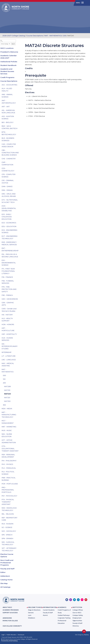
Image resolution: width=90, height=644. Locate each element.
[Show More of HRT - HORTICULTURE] (19, 328)
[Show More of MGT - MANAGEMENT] (19, 421)
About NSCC (7, 607)
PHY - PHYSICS (7, 464)
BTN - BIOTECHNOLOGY (9, 133)
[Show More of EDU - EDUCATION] (19, 227)
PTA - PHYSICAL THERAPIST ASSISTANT (8, 502)
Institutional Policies (9, 62)
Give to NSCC (77, 613)
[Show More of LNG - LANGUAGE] (19, 360)
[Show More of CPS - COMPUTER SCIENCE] (19, 174)
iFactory (86, 635)
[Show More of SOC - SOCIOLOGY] (19, 531)
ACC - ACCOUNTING (9, 85)
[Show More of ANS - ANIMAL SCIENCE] (19, 95)
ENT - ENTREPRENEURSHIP (10, 249)
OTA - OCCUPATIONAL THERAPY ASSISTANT (10, 449)
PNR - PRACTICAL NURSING (9, 479)
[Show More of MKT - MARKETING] (19, 427)
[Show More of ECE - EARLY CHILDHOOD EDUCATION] (19, 214)
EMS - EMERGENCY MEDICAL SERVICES (9, 243)
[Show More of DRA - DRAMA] (19, 190)
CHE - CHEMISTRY (9, 159)
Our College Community (12, 626)
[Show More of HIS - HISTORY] (19, 315)
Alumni (45, 615)
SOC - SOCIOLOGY (9, 531)
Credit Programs (7, 77)
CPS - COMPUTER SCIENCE (9, 176)
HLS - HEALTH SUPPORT (7, 320)
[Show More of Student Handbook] (19, 65)
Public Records (11, 635)
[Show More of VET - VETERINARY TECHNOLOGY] (19, 548)
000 (4, 375)
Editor (3, 572)
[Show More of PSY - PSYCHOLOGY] (19, 496)
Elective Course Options (7, 555)
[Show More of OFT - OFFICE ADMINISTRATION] (19, 440)
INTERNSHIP (7, 352)
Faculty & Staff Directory (77, 625)
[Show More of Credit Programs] (19, 77)
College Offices (78, 610)
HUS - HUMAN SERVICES (7, 339)
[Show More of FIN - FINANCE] (19, 277)
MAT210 (7, 390)
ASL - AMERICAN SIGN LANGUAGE (8, 112)
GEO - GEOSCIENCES (10, 299)
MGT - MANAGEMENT (8, 422)
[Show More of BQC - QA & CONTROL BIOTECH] (19, 126)
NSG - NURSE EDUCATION (7, 435)
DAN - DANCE (7, 186)
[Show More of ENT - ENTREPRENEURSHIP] (19, 248)
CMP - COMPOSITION (7, 164)
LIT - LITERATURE (9, 356)
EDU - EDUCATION (9, 226)
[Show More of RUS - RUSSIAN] (19, 524)
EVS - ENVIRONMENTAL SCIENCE (9, 263)
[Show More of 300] (19, 405)
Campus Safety (78, 615)
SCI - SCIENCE (7, 527)
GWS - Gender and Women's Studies (9, 310)
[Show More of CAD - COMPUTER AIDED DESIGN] (19, 144)
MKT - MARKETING (9, 427)
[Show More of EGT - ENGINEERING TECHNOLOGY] (19, 236)
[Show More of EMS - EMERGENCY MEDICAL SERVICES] (19, 242)
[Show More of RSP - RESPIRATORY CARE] (19, 518)
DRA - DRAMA (7, 190)
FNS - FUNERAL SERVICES (8, 282)
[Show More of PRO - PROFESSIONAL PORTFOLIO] (19, 488)
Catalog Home (6, 580)
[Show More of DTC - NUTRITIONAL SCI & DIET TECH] (19, 200)
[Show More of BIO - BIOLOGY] (19, 122)
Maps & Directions (34, 610)
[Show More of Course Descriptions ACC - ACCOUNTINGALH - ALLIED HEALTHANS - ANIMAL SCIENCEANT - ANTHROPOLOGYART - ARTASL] (19, 81)
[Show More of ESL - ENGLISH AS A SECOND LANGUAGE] (19, 254)
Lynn (30, 615)
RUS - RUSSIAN (7, 524)
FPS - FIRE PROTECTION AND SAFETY (9, 289)
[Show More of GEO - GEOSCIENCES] (19, 299)
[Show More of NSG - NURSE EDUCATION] (19, 434)
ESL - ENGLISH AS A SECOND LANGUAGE (10, 255)
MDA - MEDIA (7, 409)
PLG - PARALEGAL (9, 468)
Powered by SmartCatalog (9, 641)
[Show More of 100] (19, 379)
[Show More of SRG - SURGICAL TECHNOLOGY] (19, 542)
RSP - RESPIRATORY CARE (9, 519)
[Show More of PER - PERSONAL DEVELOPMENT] (19, 455)
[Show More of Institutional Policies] (19, 62)
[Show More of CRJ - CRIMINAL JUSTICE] (19, 180)
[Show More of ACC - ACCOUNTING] (19, 85)
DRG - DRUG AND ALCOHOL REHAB (9, 195)
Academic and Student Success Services (7, 71)
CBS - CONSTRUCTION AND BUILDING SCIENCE (10, 153)
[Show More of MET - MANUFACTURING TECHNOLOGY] (19, 412)
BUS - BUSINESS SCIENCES (8, 139)
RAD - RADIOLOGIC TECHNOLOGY (9, 509)
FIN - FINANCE (7, 277)
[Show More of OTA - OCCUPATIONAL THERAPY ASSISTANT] (19, 446)
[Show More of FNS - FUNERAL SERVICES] (19, 281)
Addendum (5, 576)
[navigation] (80, 3)
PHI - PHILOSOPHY (9, 461)
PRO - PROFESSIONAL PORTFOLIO (8, 490)
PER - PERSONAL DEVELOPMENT (8, 456)
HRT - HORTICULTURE (8, 329)
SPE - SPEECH (7, 535)
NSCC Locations (7, 48)
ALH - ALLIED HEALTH (7, 90)
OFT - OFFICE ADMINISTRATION (9, 441)
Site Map (4, 583)
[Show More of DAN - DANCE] (19, 187)
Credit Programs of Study (64, 611)
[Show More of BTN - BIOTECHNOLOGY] (19, 132)
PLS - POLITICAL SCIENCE (8, 473)
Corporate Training (64, 618)
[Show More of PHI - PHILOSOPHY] (19, 461)
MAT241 (8, 394)
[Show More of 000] (19, 376)
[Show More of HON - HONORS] (19, 325)
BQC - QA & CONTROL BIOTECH (10, 127)
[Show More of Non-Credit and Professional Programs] (19, 560)
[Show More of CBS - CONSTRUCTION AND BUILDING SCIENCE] (19, 150)
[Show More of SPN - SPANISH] (19, 539)
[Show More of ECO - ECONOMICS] (19, 223)
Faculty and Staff (7, 569)
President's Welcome (9, 52)
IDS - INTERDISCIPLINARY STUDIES (10, 346)
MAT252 (7, 401)
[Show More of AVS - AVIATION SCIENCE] (19, 116)
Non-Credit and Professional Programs (7, 563)
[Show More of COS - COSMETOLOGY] (19, 168)
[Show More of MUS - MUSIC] (19, 430)
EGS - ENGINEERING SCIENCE (10, 231)
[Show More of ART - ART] (19, 107)
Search (13, 44)
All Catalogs (5, 587)
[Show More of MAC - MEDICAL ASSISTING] (19, 363)
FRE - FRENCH (7, 295)
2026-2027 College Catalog (14, 36)
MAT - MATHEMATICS (53, 36)
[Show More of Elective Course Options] (19, 554)
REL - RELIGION (8, 514)
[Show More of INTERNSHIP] (19, 352)
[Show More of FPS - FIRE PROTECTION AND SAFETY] (19, 287)
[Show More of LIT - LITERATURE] (19, 356)
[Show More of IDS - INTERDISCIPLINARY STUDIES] (19, 344)
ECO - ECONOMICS (9, 223)
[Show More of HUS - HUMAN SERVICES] (19, 338)
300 (4, 405)
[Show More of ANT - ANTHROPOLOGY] (19, 101)
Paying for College (10, 621)
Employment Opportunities (77, 619)
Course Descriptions (35, 36)
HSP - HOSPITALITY (9, 334)
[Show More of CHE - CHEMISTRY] (19, 159)
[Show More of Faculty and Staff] (19, 569)
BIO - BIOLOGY (8, 122)
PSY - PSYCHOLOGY (9, 496)
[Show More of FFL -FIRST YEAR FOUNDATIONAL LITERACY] (19, 269)
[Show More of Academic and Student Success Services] (19, 69)
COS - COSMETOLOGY (8, 170)
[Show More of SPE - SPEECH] (19, 535)
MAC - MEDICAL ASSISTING (8, 365)
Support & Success (10, 613)
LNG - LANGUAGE (9, 360)
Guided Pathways (64, 615)
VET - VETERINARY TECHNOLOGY (9, 549)
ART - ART (6, 107)
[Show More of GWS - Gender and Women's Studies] (19, 309)
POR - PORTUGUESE (10, 484)
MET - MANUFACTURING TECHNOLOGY (9, 415)
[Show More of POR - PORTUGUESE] (19, 484)
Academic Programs (11, 610)
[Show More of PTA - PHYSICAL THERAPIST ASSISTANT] (19, 500)
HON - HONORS (8, 324)
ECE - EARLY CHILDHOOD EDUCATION (7, 217)
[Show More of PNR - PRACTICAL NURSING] (19, 478)
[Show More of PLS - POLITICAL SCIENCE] (19, 472)
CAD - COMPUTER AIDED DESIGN (9, 145)
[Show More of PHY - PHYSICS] (19, 464)
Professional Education (62, 622)
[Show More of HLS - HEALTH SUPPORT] (19, 318)
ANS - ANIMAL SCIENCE (7, 96)
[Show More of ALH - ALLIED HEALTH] (19, 88)
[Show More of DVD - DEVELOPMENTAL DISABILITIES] (19, 206)
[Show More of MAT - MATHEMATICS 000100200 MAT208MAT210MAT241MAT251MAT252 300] (19, 369)
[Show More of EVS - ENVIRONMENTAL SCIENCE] (19, 260)
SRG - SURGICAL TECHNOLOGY (8, 543)
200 (65, 36)
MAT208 (7, 386)
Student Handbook (8, 65)
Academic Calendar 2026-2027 (9, 57)
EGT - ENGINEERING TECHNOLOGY (10, 237)
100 (4, 379)
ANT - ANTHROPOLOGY (9, 102)
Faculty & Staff (48, 613)
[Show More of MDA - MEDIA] (19, 409)
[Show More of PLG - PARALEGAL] (19, 468)
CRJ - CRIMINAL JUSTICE (8, 182)
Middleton (32, 618)
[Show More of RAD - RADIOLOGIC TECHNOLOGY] (19, 508)
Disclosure (21, 635)
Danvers (31, 613)
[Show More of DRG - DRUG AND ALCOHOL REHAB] (19, 194)
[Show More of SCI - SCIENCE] (19, 527)
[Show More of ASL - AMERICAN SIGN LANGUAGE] (19, 110)
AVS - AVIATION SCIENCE (8, 118)
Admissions (7, 618)
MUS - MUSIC (7, 430)
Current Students (49, 610)
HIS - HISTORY (7, 315)
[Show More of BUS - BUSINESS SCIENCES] (19, 138)
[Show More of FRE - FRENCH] (19, 295)
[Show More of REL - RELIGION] (19, 514)
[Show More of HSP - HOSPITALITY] (19, 334)
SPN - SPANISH (7, 538)
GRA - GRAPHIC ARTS (8, 304)
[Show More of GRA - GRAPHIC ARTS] (19, 303)
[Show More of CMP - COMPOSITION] (19, 162)
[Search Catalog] (8, 41)
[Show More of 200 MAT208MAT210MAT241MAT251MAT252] (19, 383)
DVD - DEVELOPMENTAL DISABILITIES (9, 208)
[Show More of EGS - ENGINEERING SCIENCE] (19, 230)
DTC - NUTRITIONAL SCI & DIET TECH (10, 201)
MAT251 (7, 398)
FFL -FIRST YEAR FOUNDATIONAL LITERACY (8, 271)
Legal (3, 635)
